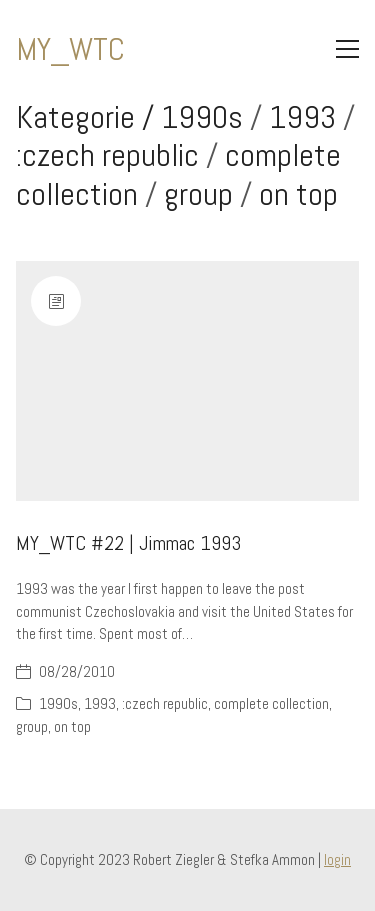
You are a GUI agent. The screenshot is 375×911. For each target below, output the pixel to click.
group (198, 194)
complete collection (271, 703)
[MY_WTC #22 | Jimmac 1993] (187, 381)
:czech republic (107, 155)
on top (298, 194)
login (337, 859)
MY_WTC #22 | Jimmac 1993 (128, 543)
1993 (302, 117)
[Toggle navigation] (347, 49)
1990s (202, 117)
